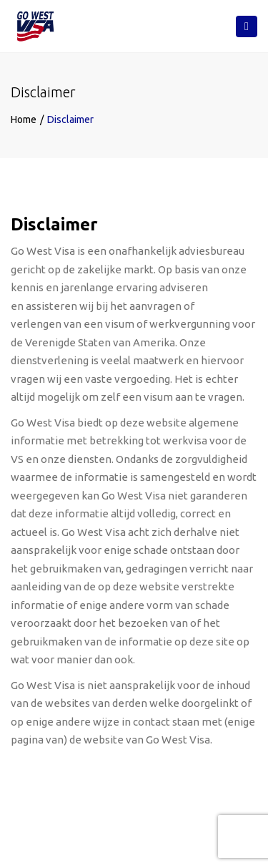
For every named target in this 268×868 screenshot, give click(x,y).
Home (24, 120)
